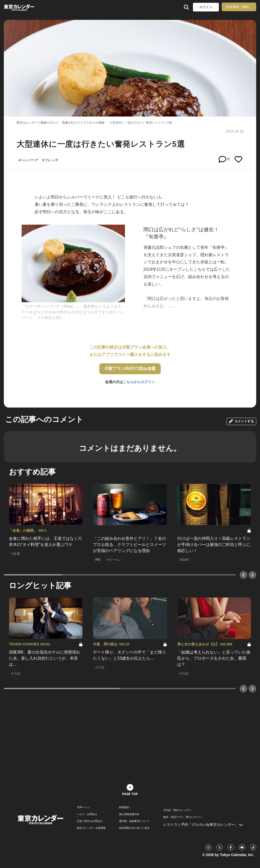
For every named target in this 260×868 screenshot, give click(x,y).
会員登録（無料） (239, 7)
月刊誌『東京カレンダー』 (178, 810)
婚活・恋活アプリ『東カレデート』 (184, 817)
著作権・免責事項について (134, 821)
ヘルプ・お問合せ (87, 814)
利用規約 (124, 807)
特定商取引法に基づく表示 (134, 828)
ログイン (206, 7)
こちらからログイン (139, 382)
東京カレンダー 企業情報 (91, 828)
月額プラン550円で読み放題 (130, 368)
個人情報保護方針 (129, 814)
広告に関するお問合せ (90, 821)
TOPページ (83, 807)
